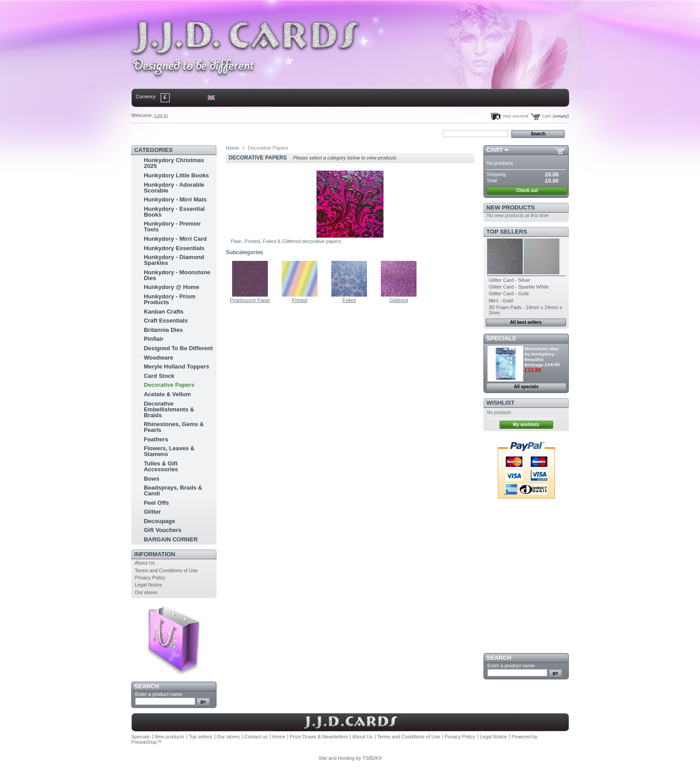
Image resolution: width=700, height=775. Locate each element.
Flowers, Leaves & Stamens (169, 451)
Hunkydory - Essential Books (174, 212)
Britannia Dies (163, 330)
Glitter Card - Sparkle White (519, 287)
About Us (145, 563)
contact (175, 133)
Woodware (158, 358)
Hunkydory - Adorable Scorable (174, 188)
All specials (526, 387)
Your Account (515, 116)
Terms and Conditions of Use (166, 570)
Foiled (349, 300)
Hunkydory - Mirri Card (175, 239)
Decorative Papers (169, 385)
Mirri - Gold (501, 301)
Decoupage (159, 521)
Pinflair (154, 339)
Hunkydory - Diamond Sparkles (174, 260)
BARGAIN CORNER (171, 539)
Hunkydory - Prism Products (170, 299)
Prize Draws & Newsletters (319, 737)
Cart (495, 150)
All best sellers (526, 322)
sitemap (205, 133)
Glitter (152, 512)
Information (155, 554)
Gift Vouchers (162, 530)
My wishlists (526, 425)
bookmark (234, 133)
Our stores (146, 592)
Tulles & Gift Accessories (161, 466)
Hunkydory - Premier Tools (172, 226)
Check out (527, 191)
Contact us (256, 737)
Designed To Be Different (178, 348)
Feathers (156, 439)
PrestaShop (144, 742)
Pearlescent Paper (250, 300)
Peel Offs (156, 503)
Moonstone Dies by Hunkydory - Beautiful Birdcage (542, 357)
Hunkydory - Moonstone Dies (177, 275)
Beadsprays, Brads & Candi (173, 490)
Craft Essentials (166, 320)
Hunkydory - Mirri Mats (175, 199)
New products (511, 207)
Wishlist (501, 403)
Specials (501, 338)
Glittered (399, 300)
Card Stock (159, 376)
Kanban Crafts (164, 312)
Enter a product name (159, 694)
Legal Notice (148, 585)
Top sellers (507, 232)
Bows (152, 479)
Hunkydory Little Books (176, 175)
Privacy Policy (150, 578)
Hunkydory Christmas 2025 (174, 163)
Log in (161, 115)
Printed (300, 300)
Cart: (547, 116)
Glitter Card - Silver (510, 280)
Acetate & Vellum (167, 394)
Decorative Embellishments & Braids (169, 409)
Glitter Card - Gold (509, 293)
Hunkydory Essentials (174, 248)
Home (146, 133)
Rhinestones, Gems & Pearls (174, 427)
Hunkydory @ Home (171, 287)
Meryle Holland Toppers (176, 367)
